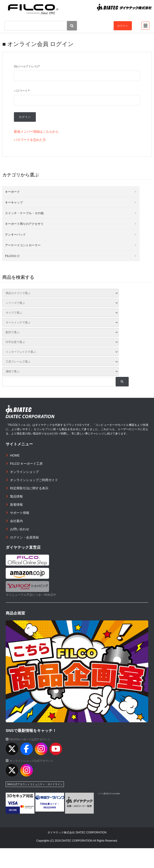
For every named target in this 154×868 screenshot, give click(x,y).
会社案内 (16, 521)
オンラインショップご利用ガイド (34, 480)
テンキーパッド (15, 235)
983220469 (50, 808)
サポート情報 (20, 513)
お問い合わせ (20, 529)
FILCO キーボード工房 (26, 464)
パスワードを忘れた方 (30, 140)
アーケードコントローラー (23, 245)
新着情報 (16, 505)
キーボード (12, 192)
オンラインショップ (24, 472)
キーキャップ (14, 202)
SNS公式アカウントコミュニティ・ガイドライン (35, 784)
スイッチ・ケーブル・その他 (24, 213)
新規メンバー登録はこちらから (36, 132)
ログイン (123, 26)
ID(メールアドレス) (27, 66)
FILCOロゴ (12, 256)
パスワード (22, 91)
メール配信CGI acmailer (109, 794)
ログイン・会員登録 (24, 537)
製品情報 (16, 496)
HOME (15, 455)
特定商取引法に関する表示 (29, 488)
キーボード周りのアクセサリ (24, 224)
